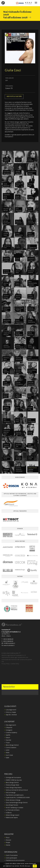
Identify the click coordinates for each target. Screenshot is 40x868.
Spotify (7, 735)
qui (29, 866)
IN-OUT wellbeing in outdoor (14, 808)
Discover (8, 840)
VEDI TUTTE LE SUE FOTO (14, 96)
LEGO (7, 750)
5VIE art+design (10, 793)
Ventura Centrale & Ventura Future (16, 790)
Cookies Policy (15, 664)
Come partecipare (11, 858)
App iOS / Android (10, 715)
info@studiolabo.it (9, 643)
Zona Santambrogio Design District (16, 803)
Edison (7, 738)
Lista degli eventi (10, 710)
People (7, 843)
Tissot (7, 743)
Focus (7, 838)
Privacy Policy (6, 664)
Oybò (7, 758)
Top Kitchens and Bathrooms (14, 795)
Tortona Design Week (12, 785)
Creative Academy (11, 733)
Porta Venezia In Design (12, 800)
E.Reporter (8, 728)
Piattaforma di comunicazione (14, 860)
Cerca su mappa (10, 712)
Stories (7, 845)
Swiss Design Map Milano (13, 788)
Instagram (8, 730)
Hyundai (8, 740)
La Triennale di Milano (12, 810)
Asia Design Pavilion (11, 805)
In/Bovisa (8, 813)
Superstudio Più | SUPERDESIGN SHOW (17, 798)
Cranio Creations (10, 748)
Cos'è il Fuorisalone (11, 855)
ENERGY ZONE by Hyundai (13, 780)
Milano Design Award (12, 815)
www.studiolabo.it (9, 646)
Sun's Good (9, 755)
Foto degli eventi (10, 725)
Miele (7, 753)
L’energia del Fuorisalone (13, 778)
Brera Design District (11, 745)
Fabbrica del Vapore (11, 818)
